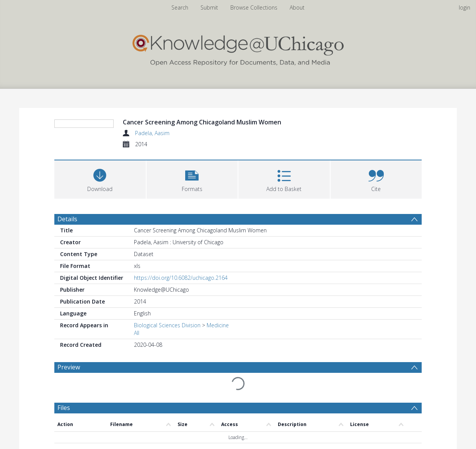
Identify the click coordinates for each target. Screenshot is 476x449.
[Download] (100, 179)
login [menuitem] (465, 7)
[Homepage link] (238, 48)
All (137, 333)
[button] (192, 179)
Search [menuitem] (180, 7)
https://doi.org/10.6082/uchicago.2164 (181, 278)
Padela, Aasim (152, 133)
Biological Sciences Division (167, 325)
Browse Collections (254, 7)
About (297, 7)
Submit (209, 7)
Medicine (218, 325)
